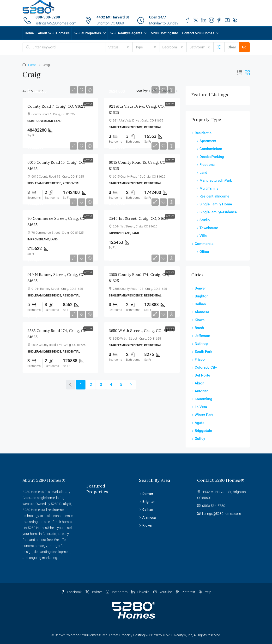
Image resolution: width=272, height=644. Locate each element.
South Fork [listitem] (202, 352)
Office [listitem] (202, 252)
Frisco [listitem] (198, 360)
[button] (240, 73)
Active (88, 104)
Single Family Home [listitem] (214, 204)
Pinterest (185, 592)
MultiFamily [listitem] (207, 188)
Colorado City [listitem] (204, 367)
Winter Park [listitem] (202, 415)
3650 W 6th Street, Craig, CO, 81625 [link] (141, 331)
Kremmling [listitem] (202, 399)
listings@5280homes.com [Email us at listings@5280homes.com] (221, 514)
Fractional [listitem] (206, 165)
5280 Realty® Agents (126, 33)
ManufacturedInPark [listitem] (214, 180)
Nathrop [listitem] (199, 344)
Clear (232, 47)
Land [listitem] (202, 173)
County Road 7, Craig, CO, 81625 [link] (56, 106)
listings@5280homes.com (56, 23)
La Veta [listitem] (199, 407)
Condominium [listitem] (209, 149)
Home (29, 33)
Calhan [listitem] (199, 304)
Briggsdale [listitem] (202, 431)
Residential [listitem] (202, 133)
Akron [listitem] (198, 383)
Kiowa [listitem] (198, 320)
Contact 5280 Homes (198, 33)
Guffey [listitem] (198, 439)
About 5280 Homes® (54, 33)
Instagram (117, 592)
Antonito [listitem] (200, 391)
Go (244, 47)
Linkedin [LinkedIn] (140, 592)
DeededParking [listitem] (210, 157)
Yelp (205, 592)
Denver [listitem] (199, 288)
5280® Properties (87, 33)
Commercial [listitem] (203, 244)
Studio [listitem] (203, 220)
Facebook (71, 592)
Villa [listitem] (201, 236)
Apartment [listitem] (206, 141)
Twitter (94, 592)
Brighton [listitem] (200, 296)
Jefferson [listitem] (201, 336)
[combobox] (119, 47)
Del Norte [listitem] (201, 375)
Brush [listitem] (198, 328)
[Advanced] (219, 47)
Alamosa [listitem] (200, 312)
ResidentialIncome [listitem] (213, 196)
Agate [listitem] (198, 423)
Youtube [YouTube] (163, 592)
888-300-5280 (48, 17)
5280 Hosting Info (165, 33)
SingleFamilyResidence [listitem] (216, 212)
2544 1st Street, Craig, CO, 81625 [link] (139, 218)
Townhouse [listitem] (207, 228)
